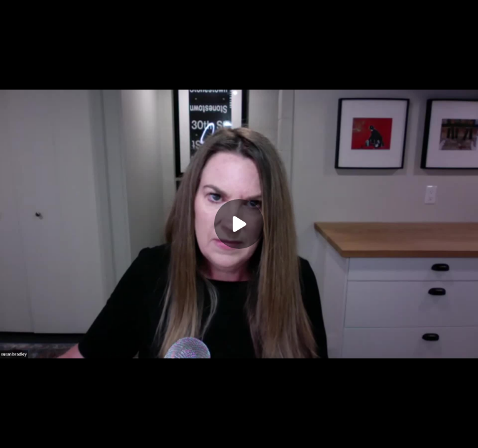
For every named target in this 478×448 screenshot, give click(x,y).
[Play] (239, 224)
